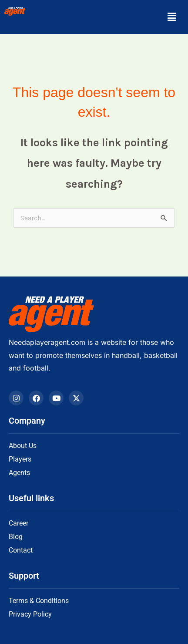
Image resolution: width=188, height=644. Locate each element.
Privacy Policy (30, 614)
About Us (23, 446)
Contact (21, 550)
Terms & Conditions (39, 601)
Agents (19, 473)
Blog (16, 537)
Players (20, 459)
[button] (172, 17)
